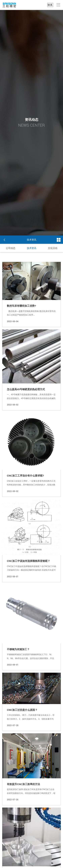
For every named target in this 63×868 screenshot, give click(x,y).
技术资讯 (32, 248)
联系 (50, 5)
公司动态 (11, 248)
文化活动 (53, 248)
